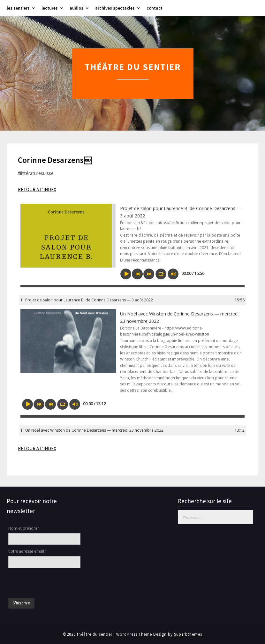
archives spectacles (115, 8)
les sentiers (18, 8)
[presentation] (57, 584)
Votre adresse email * (27, 551)
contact (155, 8)
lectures (50, 8)
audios (76, 8)
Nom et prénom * (24, 528)
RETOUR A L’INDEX (37, 189)
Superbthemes (188, 634)
